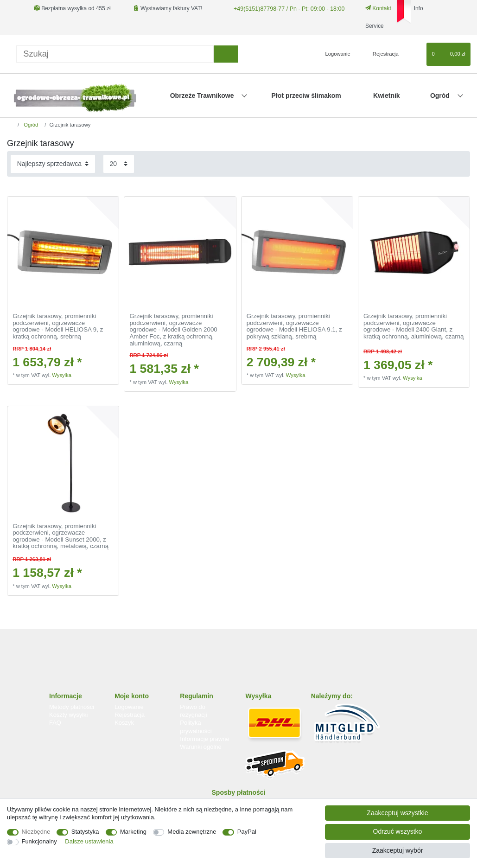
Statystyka (85, 832)
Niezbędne (36, 832)
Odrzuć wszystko (398, 831)
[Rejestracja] (380, 54)
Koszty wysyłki (68, 715)
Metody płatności (72, 707)
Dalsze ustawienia (89, 841)
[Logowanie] (334, 54)
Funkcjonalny (39, 841)
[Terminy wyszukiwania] (115, 54)
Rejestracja (130, 715)
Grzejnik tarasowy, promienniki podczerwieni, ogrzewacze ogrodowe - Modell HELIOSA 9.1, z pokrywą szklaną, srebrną (294, 326)
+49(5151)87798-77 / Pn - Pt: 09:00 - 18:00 (286, 8)
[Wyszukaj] (226, 54)
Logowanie (129, 707)
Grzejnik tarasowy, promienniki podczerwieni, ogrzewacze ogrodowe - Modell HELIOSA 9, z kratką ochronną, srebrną (58, 326)
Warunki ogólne (200, 747)
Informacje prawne (204, 739)
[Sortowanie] (53, 164)
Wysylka (62, 375)
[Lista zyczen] (415, 54)
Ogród (441, 96)
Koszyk (124, 723)
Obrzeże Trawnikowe (203, 96)
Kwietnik (387, 96)
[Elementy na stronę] (119, 164)
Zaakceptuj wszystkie (397, 813)
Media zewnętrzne (192, 832)
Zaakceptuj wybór (398, 850)
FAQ (55, 723)
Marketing (133, 832)
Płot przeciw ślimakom (306, 96)
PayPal (247, 832)
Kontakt (375, 8)
